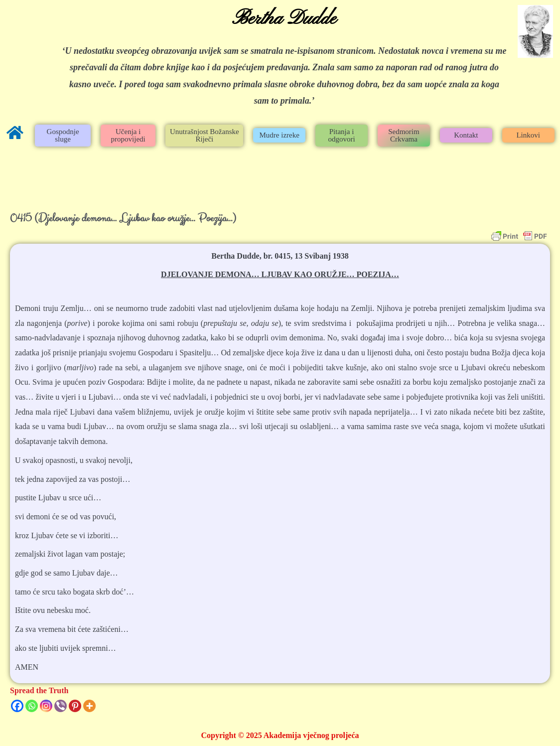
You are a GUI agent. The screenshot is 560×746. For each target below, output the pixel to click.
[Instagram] (46, 706)
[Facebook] (17, 706)
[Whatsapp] (32, 706)
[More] (89, 706)
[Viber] (61, 706)
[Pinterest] (75, 706)
